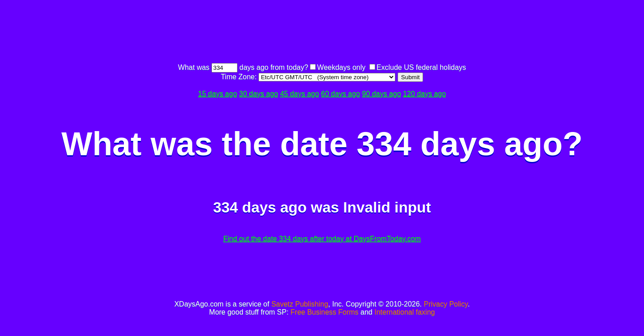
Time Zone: (240, 77)
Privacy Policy (446, 304)
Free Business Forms (325, 312)
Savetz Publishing (300, 304)
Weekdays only (341, 67)
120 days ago (424, 94)
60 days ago (341, 94)
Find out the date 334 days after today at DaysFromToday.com (322, 239)
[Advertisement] (322, 33)
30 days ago (259, 94)
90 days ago (381, 94)
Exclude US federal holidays (421, 67)
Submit (410, 77)
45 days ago (299, 94)
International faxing (405, 312)
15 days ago (218, 94)
